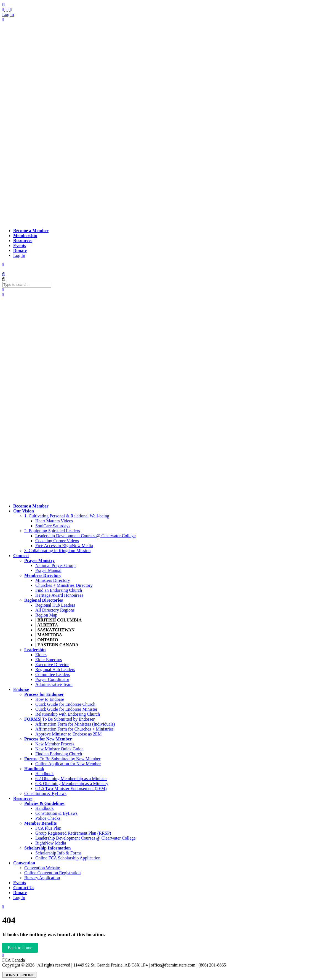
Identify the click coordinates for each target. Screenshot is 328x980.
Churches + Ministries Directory (64, 585)
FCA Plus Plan (48, 828)
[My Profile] (6, 9)
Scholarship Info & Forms (58, 853)
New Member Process (55, 744)
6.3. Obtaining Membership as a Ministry (72, 784)
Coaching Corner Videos (57, 541)
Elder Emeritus (49, 660)
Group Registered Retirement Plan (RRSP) (73, 833)
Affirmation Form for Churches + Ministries (74, 729)
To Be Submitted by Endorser (59, 719)
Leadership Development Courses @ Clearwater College (86, 536)
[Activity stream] (4, 9)
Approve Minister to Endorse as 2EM (68, 734)
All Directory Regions (55, 610)
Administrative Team (54, 684)
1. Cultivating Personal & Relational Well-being (67, 516)
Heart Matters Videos (54, 521)
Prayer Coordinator (52, 679)
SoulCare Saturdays (53, 526)
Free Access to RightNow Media (64, 546)
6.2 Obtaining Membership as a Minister (71, 779)
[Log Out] (3, 19)
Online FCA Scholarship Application (68, 858)
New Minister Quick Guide (59, 749)
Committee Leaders (53, 674)
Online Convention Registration (52, 873)
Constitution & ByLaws (45, 793)
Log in (8, 14)
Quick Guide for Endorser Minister (66, 709)
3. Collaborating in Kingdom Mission (57, 551)
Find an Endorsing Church (59, 590)
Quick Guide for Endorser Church (65, 704)
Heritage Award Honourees (59, 595)
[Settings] (11, 9)
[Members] (9, 9)
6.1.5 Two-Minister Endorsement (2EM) (71, 788)
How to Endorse (50, 699)
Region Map (46, 615)
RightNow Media (51, 843)
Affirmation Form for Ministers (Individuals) (75, 724)
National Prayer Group (55, 565)
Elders (41, 655)
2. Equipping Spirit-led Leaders (52, 531)
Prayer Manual (48, 570)
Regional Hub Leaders (55, 605)
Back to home (20, 948)
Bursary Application (42, 878)
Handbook (45, 774)
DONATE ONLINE (19, 975)
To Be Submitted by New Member (62, 759)
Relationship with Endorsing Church (68, 714)
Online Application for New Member (68, 764)
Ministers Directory (53, 580)
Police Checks (48, 818)
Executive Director (52, 665)
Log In (19, 255)
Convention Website (42, 868)
